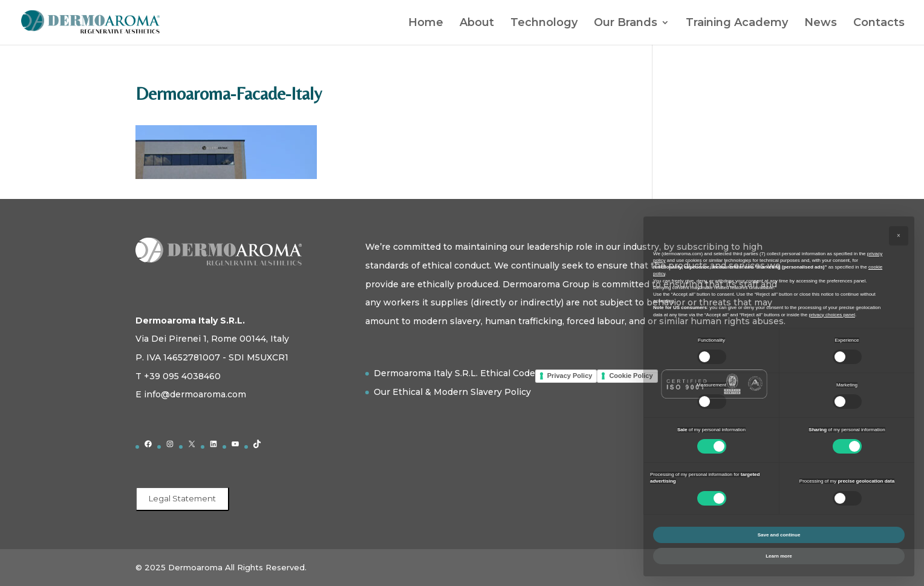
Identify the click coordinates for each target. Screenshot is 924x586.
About (477, 24)
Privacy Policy (570, 376)
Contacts (879, 24)
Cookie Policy (631, 376)
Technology (544, 24)
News (821, 24)
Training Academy (737, 24)
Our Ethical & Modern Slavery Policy (452, 392)
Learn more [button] (779, 556)
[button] (899, 236)
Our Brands (626, 24)
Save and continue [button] (779, 535)
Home (426, 24)
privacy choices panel (831, 315)
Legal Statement (182, 498)
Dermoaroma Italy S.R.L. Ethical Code (454, 373)
